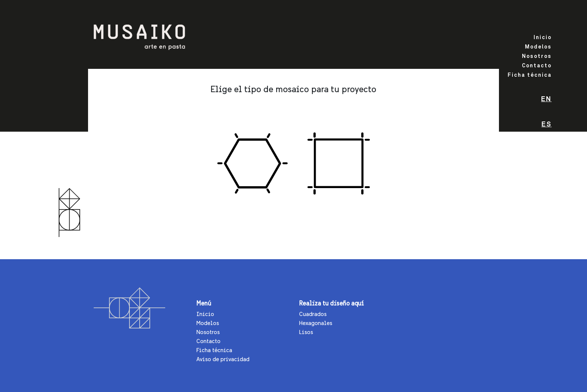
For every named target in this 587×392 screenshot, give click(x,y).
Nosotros (537, 56)
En (546, 99)
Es (547, 125)
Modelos (538, 47)
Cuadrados (313, 314)
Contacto (537, 66)
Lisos (306, 332)
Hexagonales (316, 323)
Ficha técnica (530, 75)
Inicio (543, 38)
